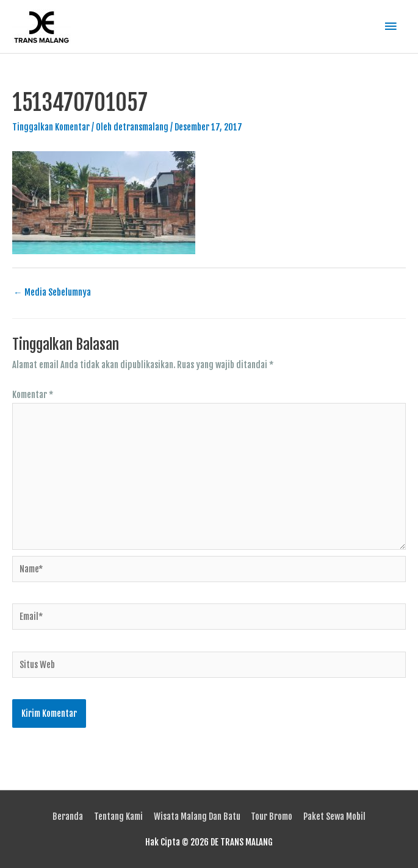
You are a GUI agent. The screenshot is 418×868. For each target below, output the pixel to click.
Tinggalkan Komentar (51, 127)
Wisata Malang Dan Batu (197, 816)
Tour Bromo (272, 816)
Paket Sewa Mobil (334, 816)
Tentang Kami (118, 816)
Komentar (33, 395)
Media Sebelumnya (52, 292)
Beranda (68, 816)
